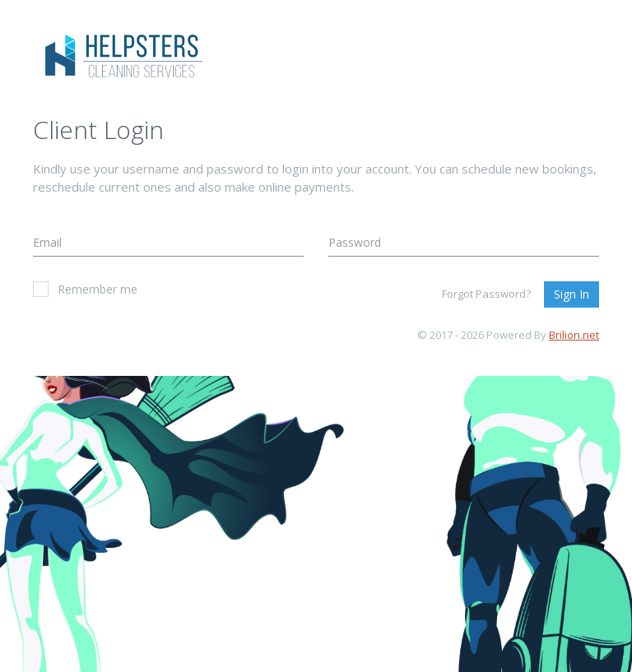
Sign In (572, 294)
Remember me (85, 289)
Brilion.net (574, 335)
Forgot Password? (486, 294)
